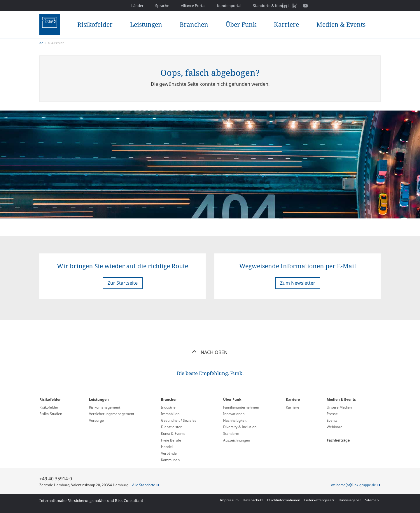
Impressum (229, 500)
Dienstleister (171, 427)
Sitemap (372, 500)
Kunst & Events (173, 434)
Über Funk (241, 24)
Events (332, 420)
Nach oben (210, 352)
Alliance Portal (193, 6)
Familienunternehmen (241, 407)
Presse (332, 414)
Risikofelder (95, 24)
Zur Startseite (123, 283)
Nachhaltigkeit (235, 420)
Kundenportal (229, 6)
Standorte (231, 434)
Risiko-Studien (51, 414)
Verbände (169, 453)
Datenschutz (253, 500)
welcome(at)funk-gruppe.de (353, 485)
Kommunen (170, 460)
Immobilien (170, 414)
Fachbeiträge (338, 440)
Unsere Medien (339, 407)
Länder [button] (137, 6)
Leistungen (146, 24)
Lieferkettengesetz (319, 500)
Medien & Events (341, 24)
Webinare (335, 427)
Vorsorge (96, 420)
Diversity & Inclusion (240, 427)
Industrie (168, 407)
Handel (167, 447)
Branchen (194, 24)
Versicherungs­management (112, 414)
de (41, 43)
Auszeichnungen (237, 440)
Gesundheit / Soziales (179, 420)
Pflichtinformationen (284, 500)
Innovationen (234, 414)
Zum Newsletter (298, 283)
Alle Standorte (144, 485)
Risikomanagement (105, 407)
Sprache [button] (162, 6)
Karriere (286, 24)
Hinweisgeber (350, 500)
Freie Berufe (171, 440)
